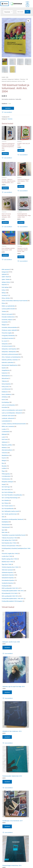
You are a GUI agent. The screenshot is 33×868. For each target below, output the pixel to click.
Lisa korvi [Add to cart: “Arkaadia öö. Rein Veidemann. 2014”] (7, 737)
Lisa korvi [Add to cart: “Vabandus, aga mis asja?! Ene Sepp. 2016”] (7, 692)
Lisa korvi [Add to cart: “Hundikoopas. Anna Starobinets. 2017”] (7, 827)
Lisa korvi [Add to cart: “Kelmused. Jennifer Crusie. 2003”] (7, 648)
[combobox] (8, 12)
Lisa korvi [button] (5, 154)
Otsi (28, 12)
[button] (28, 21)
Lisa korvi (8, 108)
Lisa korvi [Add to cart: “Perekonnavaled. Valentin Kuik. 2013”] (7, 782)
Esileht (3, 77)
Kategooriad (10, 79)
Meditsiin (17, 79)
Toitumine (23, 79)
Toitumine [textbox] (7, 12)
